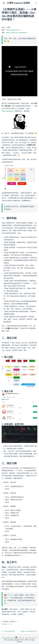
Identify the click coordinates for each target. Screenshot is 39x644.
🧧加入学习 (9, 595)
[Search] (36, 3)
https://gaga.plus (8, 111)
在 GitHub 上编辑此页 (9, 622)
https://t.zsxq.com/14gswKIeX (17, 33)
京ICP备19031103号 (8, 638)
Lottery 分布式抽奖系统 (28, 631)
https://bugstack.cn (13, 30)
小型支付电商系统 (9, 631)
